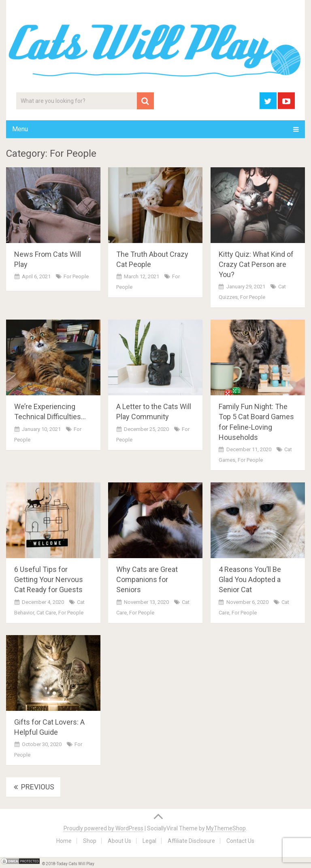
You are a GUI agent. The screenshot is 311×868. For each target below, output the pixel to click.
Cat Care (46, 613)
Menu (20, 129)
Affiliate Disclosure (191, 841)
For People (76, 276)
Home (64, 841)
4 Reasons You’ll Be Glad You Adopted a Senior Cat (250, 579)
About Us (119, 841)
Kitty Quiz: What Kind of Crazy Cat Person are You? (256, 264)
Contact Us (240, 841)
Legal (149, 841)
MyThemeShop (226, 828)
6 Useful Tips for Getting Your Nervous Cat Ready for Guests (49, 579)
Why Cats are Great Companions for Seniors (147, 579)
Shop (90, 841)
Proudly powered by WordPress (103, 828)
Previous (33, 787)
